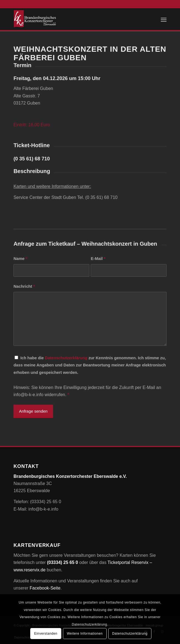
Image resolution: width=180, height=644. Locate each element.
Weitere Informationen (85, 634)
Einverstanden (46, 634)
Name (20, 259)
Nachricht (24, 286)
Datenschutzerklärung (66, 358)
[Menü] (164, 19)
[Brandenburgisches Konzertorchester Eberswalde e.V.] (75, 19)
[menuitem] (164, 19)
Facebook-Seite (45, 588)
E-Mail (98, 259)
